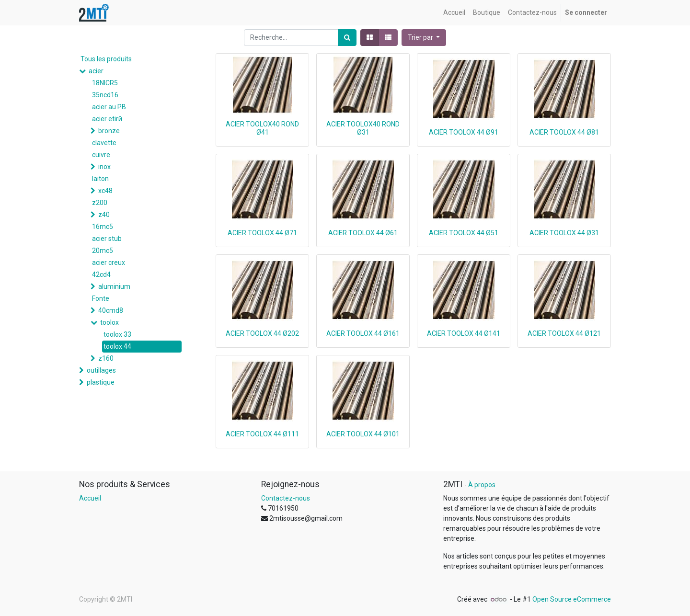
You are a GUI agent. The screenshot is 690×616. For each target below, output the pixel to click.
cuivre (101, 155)
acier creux (109, 262)
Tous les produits (106, 59)
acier (96, 71)
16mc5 (103, 227)
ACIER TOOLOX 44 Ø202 (262, 333)
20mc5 (103, 251)
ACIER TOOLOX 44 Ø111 (262, 434)
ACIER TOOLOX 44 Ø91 (464, 132)
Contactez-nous (286, 498)
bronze (109, 131)
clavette (104, 143)
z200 (100, 203)
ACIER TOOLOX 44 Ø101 (363, 434)
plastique (101, 382)
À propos (482, 485)
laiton (100, 179)
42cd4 (101, 274)
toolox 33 (117, 334)
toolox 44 (117, 346)
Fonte (101, 298)
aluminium (114, 286)
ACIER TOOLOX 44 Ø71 (262, 233)
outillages (101, 370)
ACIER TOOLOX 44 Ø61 (363, 233)
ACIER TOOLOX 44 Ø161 (363, 333)
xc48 (105, 191)
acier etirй (107, 119)
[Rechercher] (347, 38)
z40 (104, 215)
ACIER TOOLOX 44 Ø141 (464, 333)
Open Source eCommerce (572, 599)
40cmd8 (111, 310)
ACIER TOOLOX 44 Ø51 (464, 233)
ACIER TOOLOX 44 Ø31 (564, 233)
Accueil (90, 498)
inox (104, 167)
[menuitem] (454, 13)
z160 (106, 358)
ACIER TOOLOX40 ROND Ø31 (363, 128)
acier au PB (109, 107)
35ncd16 (105, 95)
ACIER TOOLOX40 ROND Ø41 (262, 128)
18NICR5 (105, 83)
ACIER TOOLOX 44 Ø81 (564, 132)
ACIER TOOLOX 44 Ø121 (564, 333)
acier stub (107, 239)
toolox (109, 322)
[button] (424, 38)
